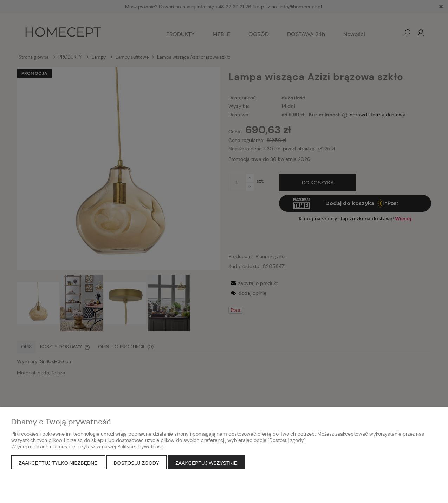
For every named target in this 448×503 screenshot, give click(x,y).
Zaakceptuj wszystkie (206, 463)
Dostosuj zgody (137, 463)
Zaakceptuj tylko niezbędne (58, 463)
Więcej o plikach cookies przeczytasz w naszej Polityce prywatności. (88, 446)
